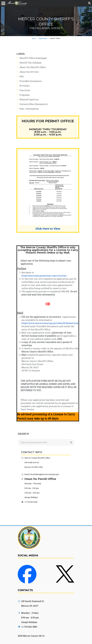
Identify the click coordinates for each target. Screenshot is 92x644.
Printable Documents (31, 81)
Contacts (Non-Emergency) (34, 104)
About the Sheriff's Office (33, 67)
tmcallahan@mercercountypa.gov (45, 474)
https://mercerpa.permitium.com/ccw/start (44, 276)
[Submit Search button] (71, 443)
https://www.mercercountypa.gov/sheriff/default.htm (50, 323)
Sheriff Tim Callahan (30, 63)
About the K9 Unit (29, 72)
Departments (43, 38)
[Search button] (89, 3)
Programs (25, 95)
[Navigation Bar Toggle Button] (3, 3)
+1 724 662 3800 (29, 627)
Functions (25, 90)
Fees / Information (29, 109)
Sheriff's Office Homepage (33, 58)
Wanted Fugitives (29, 99)
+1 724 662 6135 (31, 502)
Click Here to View (48, 229)
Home (34, 38)
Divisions (24, 86)
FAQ (21, 76)
